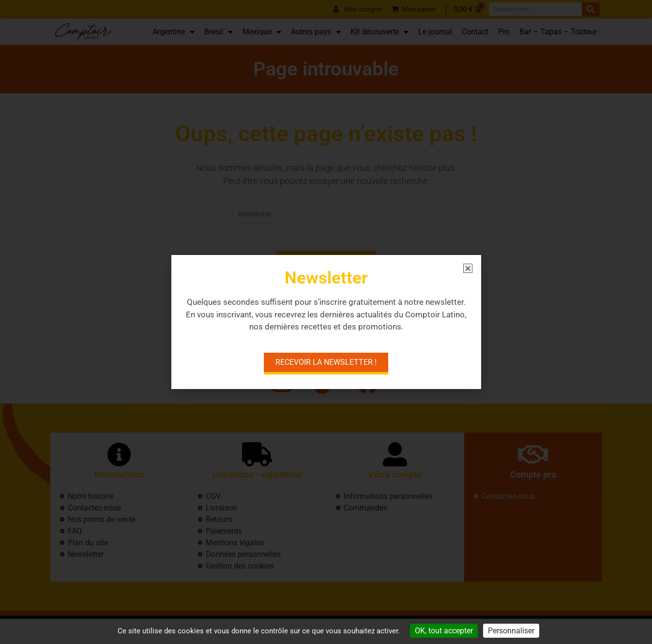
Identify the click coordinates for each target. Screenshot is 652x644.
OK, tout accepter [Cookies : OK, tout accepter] (444, 631)
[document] (326, 322)
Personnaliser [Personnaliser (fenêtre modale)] (511, 631)
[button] (468, 268)
